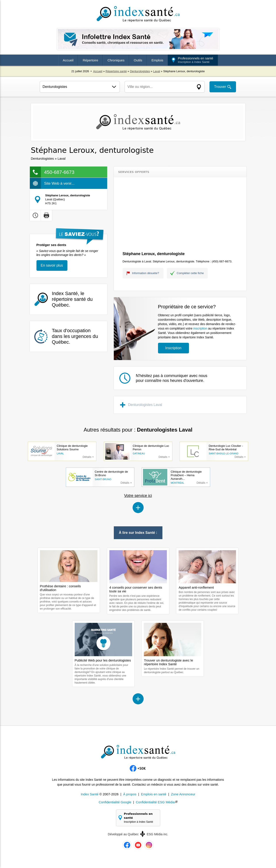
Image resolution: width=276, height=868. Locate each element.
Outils (138, 60)
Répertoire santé (116, 71)
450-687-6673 (59, 172)
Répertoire (90, 60)
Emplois (157, 60)
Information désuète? (146, 273)
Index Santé (89, 794)
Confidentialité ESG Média (155, 802)
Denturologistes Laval (145, 405)
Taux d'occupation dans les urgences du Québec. (75, 336)
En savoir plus (52, 265)
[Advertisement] (180, 215)
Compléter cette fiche (190, 273)
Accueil (68, 60)
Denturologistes (140, 71)
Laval (157, 71)
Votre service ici (138, 496)
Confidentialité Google (115, 802)
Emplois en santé (154, 794)
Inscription (173, 348)
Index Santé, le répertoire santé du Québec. (72, 299)
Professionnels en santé (196, 60)
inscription (200, 328)
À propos (130, 794)
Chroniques (116, 60)
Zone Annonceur (183, 794)
